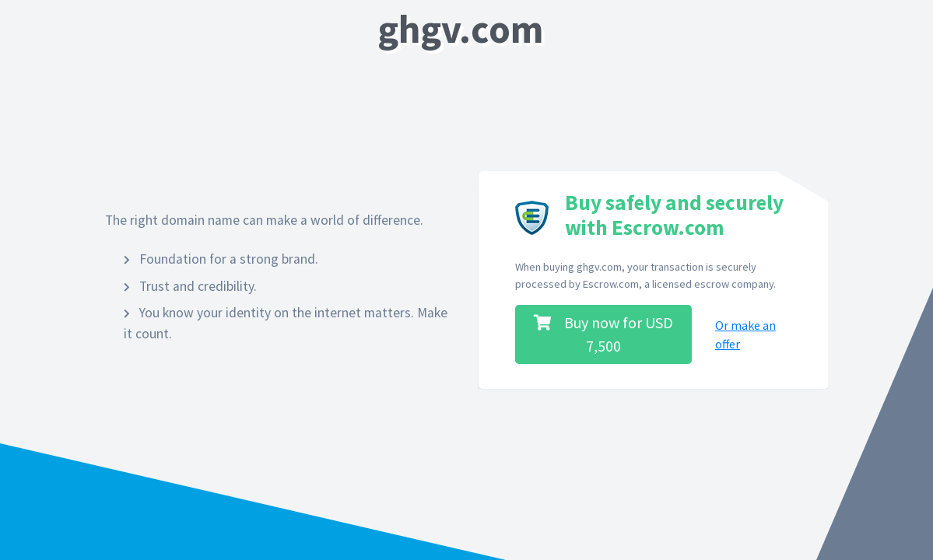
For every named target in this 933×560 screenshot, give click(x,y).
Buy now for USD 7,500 (603, 334)
